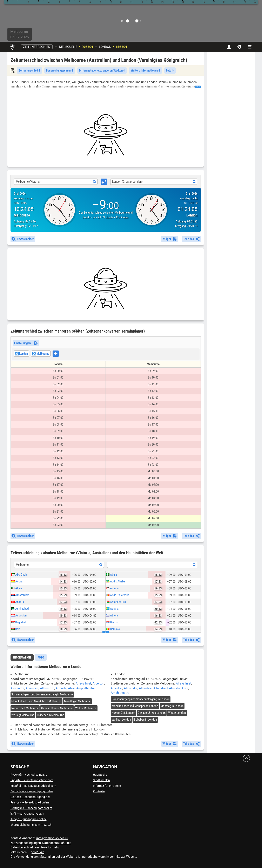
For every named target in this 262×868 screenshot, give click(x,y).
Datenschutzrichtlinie (57, 843)
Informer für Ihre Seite (107, 786)
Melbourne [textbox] (22, 565)
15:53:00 (121, 47)
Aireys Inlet (83, 683)
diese (43, 847)
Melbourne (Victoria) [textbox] (28, 182)
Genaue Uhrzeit (57, 708)
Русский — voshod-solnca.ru (29, 775)
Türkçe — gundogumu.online (29, 819)
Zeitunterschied (37, 47)
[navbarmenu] (250, 47)
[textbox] (152, 565)
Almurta (61, 688)
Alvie (71, 688)
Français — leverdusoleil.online (30, 802)
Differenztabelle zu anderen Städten (102, 71)
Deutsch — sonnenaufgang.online (32, 791)
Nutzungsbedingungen (26, 843)
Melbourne (68, 47)
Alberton (98, 683)
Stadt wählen (101, 780)
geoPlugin (38, 852)
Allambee (32, 688)
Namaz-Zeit (25, 708)
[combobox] (56, 182)
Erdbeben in (51, 715)
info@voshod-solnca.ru (52, 838)
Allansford (47, 688)
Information (22, 657)
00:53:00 (87, 47)
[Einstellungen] (239, 47)
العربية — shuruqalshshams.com (31, 825)
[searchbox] (60, 354)
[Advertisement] (106, 135)
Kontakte (99, 791)
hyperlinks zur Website (122, 857)
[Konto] (229, 47)
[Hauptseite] (12, 47)
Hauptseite (100, 775)
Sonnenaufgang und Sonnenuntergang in (42, 694)
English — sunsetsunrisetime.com (32, 780)
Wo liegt (23, 715)
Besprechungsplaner (60, 71)
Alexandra (17, 688)
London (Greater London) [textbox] (127, 182)
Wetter (86, 708)
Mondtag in (77, 701)
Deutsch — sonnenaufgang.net (30, 797)
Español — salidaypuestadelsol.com (33, 786)
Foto (170, 71)
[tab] (22, 657)
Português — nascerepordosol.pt (31, 808)
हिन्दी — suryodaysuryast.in (27, 814)
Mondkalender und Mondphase (36, 701)
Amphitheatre (86, 688)
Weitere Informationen (146, 71)
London (105, 47)
